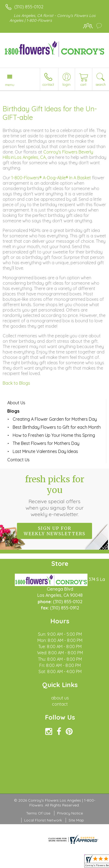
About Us (16, 403)
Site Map (76, 820)
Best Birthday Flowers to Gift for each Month (57, 427)
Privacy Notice (70, 813)
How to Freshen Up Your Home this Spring (54, 435)
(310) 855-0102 (29, 7)
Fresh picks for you (55, 496)
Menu (10, 85)
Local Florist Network (43, 820)
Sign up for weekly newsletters (55, 531)
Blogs (13, 411)
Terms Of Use (38, 813)
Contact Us (18, 460)
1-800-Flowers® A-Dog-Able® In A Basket (51, 178)
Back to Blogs (16, 383)
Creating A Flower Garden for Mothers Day (55, 419)
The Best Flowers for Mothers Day (46, 443)
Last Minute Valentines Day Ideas (45, 451)
